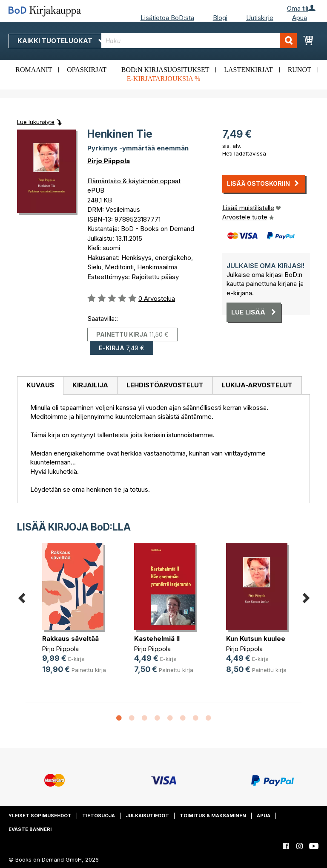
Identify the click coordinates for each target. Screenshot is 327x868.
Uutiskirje (260, 18)
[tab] (40, 386)
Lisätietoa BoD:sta (167, 18)
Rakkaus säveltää (70, 639)
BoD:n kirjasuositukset (165, 70)
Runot (300, 70)
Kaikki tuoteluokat (61, 41)
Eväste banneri (30, 829)
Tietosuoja (99, 816)
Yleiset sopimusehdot (40, 816)
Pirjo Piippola (109, 161)
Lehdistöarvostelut (165, 385)
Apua (300, 18)
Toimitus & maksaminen (213, 816)
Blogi (220, 18)
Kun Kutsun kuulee (256, 639)
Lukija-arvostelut (257, 385)
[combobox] (199, 41)
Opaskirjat (87, 70)
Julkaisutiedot (147, 816)
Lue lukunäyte (36, 122)
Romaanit (34, 70)
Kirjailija (90, 385)
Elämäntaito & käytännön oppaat (134, 181)
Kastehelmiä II (157, 639)
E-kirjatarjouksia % (164, 79)
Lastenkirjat (248, 70)
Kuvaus (40, 385)
